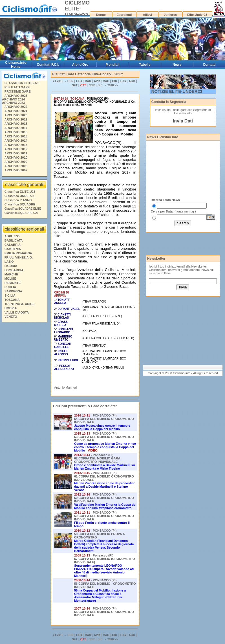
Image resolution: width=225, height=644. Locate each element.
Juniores (170, 15)
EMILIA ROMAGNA (18, 253)
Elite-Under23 (197, 15)
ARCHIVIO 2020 (16, 115)
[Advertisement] (24, 410)
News (177, 65)
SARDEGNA (13, 291)
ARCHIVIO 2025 (16, 96)
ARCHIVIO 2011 (16, 153)
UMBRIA (11, 308)
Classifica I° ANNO (18, 200)
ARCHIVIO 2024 (13, 99)
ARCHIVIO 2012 (16, 149)
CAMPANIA (13, 249)
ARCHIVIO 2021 (16, 111)
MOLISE (10, 279)
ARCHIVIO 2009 (16, 162)
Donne (101, 15)
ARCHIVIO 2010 (16, 157)
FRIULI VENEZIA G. (19, 257)
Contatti (209, 65)
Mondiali (113, 65)
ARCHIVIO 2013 (16, 145)
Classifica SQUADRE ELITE (23, 209)
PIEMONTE (13, 283)
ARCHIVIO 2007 (16, 170)
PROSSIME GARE (18, 91)
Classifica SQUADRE (20, 204)
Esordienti (124, 15)
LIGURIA (11, 266)
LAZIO (9, 262)
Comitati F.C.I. (48, 65)
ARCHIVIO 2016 (16, 132)
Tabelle (145, 65)
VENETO (11, 317)
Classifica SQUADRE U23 (22, 213)
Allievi (147, 15)
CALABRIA (13, 245)
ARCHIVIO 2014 (16, 141)
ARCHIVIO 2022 (16, 107)
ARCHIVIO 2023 (13, 103)
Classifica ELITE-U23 (20, 192)
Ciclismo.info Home (16, 65)
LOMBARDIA (14, 270)
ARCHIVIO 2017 (16, 128)
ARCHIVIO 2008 (16, 166)
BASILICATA (14, 240)
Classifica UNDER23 (19, 196)
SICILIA (10, 295)
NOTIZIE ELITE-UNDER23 (177, 91)
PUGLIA (10, 287)
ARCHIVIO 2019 (16, 119)
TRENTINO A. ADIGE (20, 304)
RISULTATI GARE (17, 87)
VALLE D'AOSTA (17, 312)
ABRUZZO (12, 236)
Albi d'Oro (80, 65)
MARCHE (11, 274)
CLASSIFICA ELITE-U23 (22, 83)
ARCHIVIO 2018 (16, 124)
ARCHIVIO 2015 (16, 136)
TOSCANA (12, 300)
